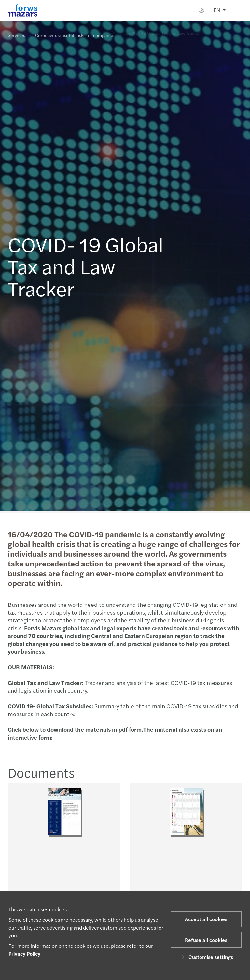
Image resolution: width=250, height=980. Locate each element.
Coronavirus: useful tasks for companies (75, 33)
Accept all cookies (206, 919)
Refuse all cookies (206, 940)
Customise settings (206, 957)
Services (16, 35)
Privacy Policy (24, 953)
